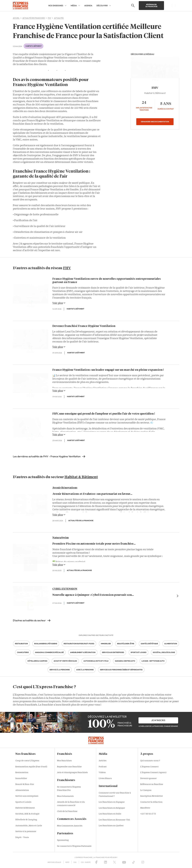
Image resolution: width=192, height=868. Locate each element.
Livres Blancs (105, 779)
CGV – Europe (86, 862)
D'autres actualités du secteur (29, 620)
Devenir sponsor (148, 779)
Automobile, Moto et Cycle (29, 826)
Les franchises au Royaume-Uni (114, 820)
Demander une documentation (155, 122)
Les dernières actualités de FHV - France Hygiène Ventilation (47, 456)
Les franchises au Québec (111, 826)
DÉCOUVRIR (102, 6)
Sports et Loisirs (23, 802)
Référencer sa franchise (151, 5)
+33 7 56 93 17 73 (148, 814)
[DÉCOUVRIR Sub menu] (110, 6)
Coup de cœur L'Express (27, 761)
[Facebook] (96, 862)
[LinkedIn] (105, 862)
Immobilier (21, 779)
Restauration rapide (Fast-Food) (31, 767)
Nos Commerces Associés (70, 826)
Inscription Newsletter (152, 796)
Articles (103, 761)
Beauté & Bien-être (25, 784)
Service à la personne (26, 832)
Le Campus (146, 790)
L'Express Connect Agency (153, 773)
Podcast (103, 767)
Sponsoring (63, 840)
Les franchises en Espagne (112, 802)
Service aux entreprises (27, 796)
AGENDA (88, 6)
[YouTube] (124, 862)
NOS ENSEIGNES (56, 6)
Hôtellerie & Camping (26, 820)
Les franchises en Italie (110, 814)
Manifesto (145, 808)
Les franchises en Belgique (112, 808)
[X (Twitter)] (115, 862)
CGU (75, 862)
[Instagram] (143, 862)
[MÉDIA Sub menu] (79, 6)
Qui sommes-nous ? (150, 761)
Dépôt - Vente (22, 838)
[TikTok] (134, 862)
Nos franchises (64, 761)
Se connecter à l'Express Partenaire (74, 846)
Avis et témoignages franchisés (72, 773)
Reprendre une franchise (69, 767)
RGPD (67, 862)
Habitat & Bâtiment (34, 46)
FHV (155, 88)
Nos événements (65, 796)
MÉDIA (74, 6)
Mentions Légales (54, 862)
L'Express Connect (149, 767)
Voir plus (59, 303)
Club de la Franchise (67, 811)
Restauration (22, 773)
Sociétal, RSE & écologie (27, 814)
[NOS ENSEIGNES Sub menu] (66, 6)
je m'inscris (158, 720)
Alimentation (22, 790)
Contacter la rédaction (151, 802)
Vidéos (102, 773)
